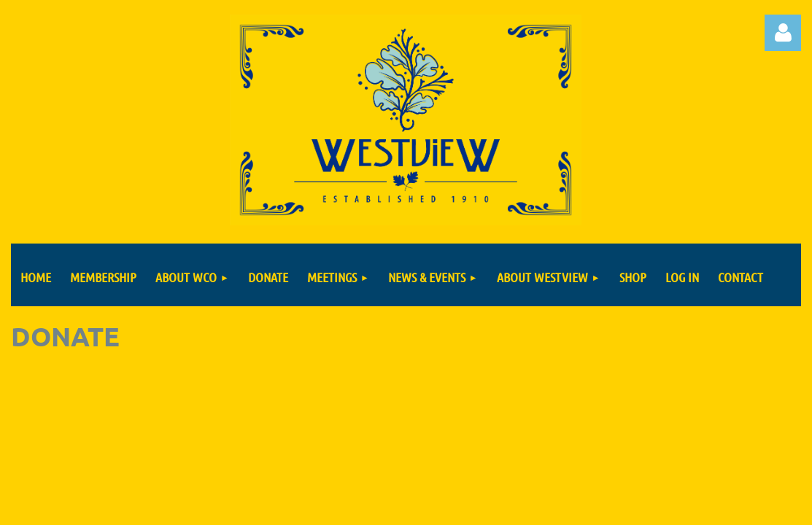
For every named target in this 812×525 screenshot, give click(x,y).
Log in (783, 33)
